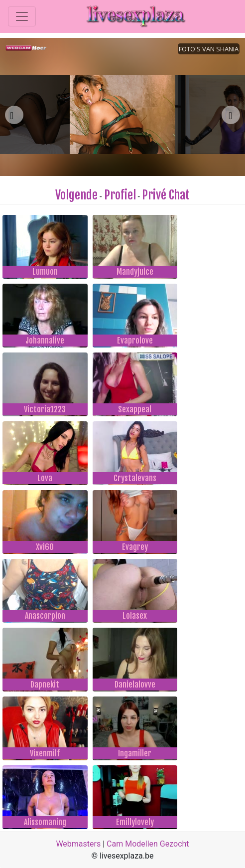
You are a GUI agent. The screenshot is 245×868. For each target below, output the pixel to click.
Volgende (76, 195)
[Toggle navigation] (22, 16)
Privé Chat (166, 195)
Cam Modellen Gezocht (148, 844)
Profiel (120, 195)
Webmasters (78, 844)
